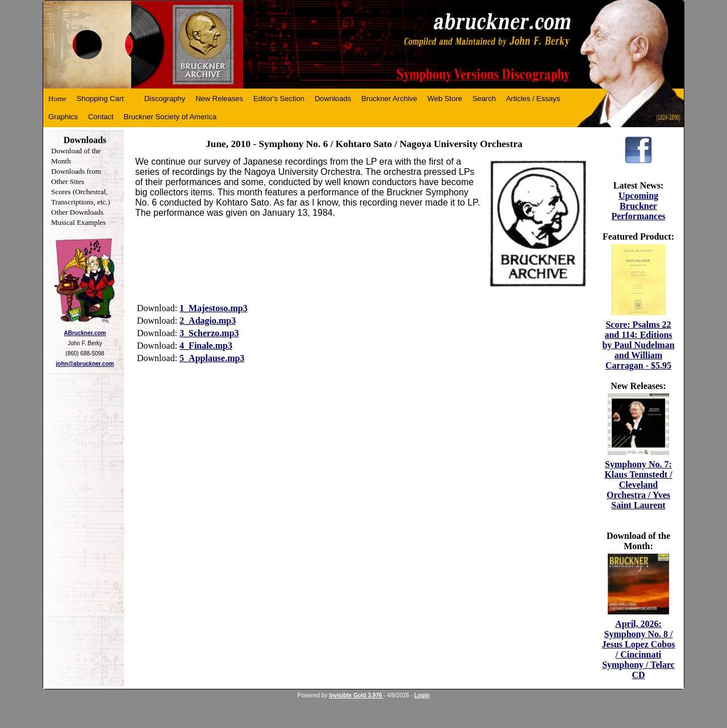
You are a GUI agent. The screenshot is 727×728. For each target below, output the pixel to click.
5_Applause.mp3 (212, 358)
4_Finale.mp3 (206, 346)
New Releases (219, 99)
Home (57, 99)
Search (484, 99)
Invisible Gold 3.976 (356, 695)
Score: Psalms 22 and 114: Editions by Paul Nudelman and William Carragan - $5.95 (638, 345)
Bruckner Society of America (170, 117)
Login (422, 695)
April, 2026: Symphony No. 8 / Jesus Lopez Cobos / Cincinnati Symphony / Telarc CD (639, 649)
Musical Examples (78, 222)
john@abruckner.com (85, 364)
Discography (165, 99)
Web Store (445, 99)
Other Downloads (77, 212)
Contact (101, 117)
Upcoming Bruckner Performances (638, 206)
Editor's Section (279, 99)
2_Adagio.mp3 (208, 321)
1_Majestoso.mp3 (214, 308)
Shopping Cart (100, 99)
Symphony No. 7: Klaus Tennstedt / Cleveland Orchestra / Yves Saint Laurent (638, 485)
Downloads (333, 99)
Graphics (63, 117)
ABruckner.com (85, 333)
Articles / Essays (533, 99)
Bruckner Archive (389, 99)
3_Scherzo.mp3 (209, 333)
